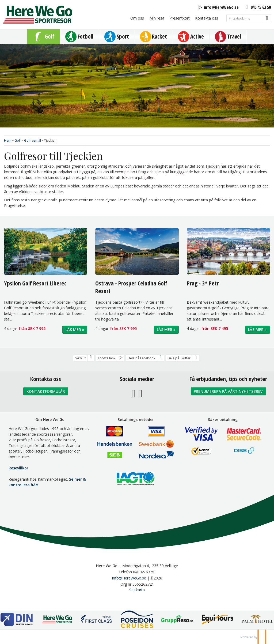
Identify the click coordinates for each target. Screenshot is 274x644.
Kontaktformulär (46, 391)
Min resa (157, 18)
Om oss (137, 18)
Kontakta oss (207, 18)
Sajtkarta (137, 590)
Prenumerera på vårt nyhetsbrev (228, 391)
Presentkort (180, 18)
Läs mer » (75, 329)
